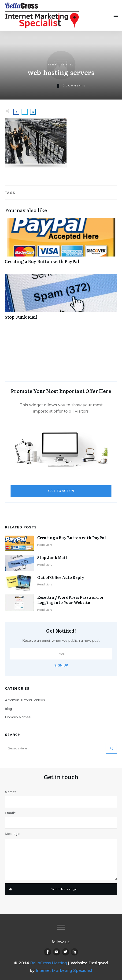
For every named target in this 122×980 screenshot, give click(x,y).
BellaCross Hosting (49, 963)
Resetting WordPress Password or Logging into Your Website (71, 600)
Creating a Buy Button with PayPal (72, 538)
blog (8, 709)
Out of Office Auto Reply (61, 577)
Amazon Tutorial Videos (25, 700)
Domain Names (18, 717)
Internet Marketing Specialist (64, 970)
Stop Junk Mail (52, 557)
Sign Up (61, 665)
